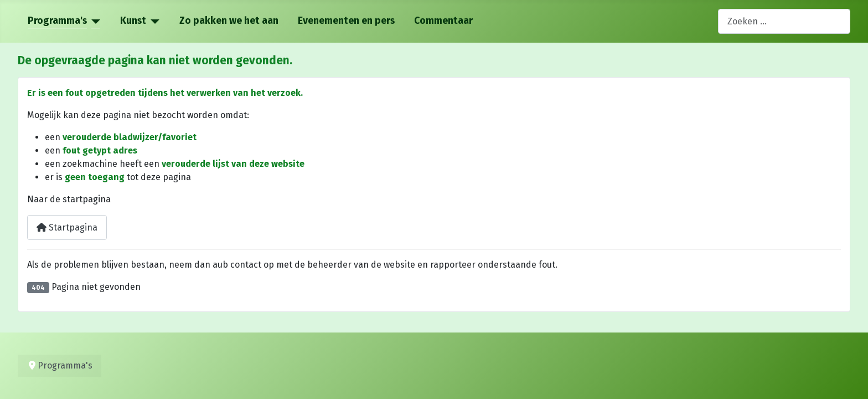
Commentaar (443, 21)
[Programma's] (94, 21)
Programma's (57, 21)
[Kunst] (153, 21)
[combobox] (784, 21)
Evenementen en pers (346, 21)
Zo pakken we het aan (229, 21)
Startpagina (67, 227)
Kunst (133, 21)
